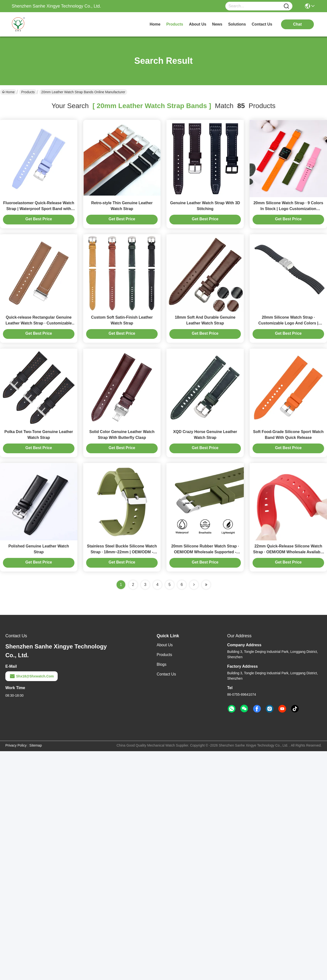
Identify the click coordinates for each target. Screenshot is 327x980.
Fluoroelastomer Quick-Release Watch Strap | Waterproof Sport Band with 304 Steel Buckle (39, 209)
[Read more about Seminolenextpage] (194, 585)
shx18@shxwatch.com (32, 676)
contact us (262, 24)
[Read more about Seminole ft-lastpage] (206, 585)
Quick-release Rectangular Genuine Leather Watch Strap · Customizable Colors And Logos (39, 323)
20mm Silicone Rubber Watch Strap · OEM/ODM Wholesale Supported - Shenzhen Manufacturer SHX (205, 552)
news (217, 24)
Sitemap (36, 745)
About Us (165, 645)
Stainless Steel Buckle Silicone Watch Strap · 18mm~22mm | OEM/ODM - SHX (122, 552)
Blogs (162, 664)
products (175, 24)
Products (28, 92)
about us (198, 24)
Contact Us (166, 674)
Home (155, 24)
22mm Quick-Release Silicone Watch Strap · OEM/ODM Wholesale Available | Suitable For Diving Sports (288, 552)
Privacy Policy (16, 745)
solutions (237, 24)
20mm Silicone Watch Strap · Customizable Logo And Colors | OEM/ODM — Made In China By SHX (288, 323)
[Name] (286, 6)
